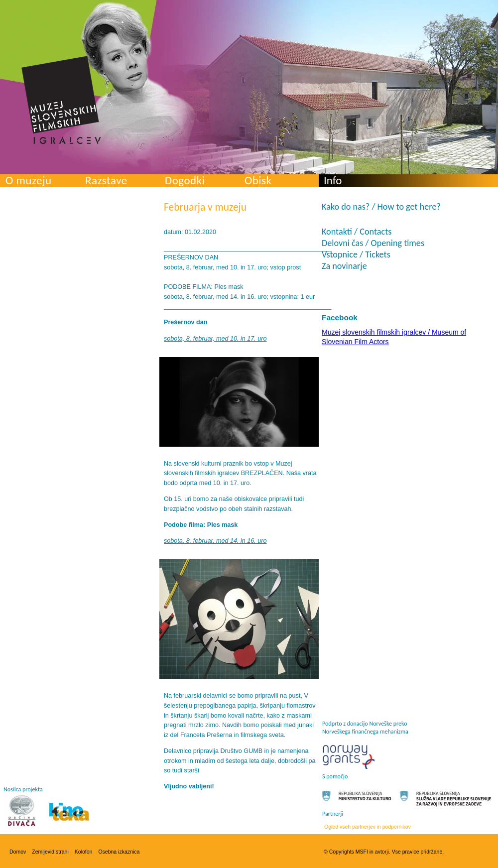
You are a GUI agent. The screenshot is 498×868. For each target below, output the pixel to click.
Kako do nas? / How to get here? (381, 207)
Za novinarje (344, 266)
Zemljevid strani (50, 852)
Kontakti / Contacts (357, 232)
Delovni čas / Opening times (373, 243)
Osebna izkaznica (119, 852)
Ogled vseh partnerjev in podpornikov (368, 827)
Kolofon (84, 852)
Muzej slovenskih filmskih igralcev (61, 100)
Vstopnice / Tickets (356, 254)
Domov (18, 852)
